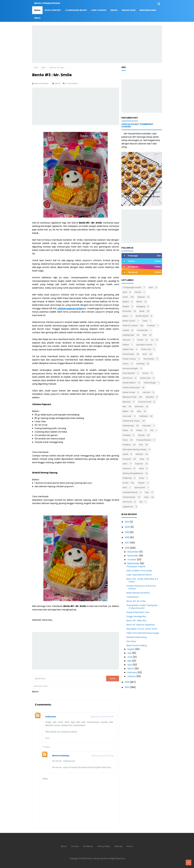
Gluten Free (128, 349)
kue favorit (128, 378)
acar (151, 287)
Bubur (126, 316)
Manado (150, 397)
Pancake (147, 426)
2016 (127, 548)
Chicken (151, 325)
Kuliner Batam (129, 383)
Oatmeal (143, 416)
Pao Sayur (131, 641)
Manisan (127, 402)
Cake (145, 321)
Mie (124, 406)
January (132, 676)
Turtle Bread (132, 597)
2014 (127, 687)
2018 (127, 537)
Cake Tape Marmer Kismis (139, 575)
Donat (140, 340)
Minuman (139, 406)
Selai (141, 468)
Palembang (128, 426)
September (133, 563)
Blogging (141, 306)
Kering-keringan (130, 368)
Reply (47, 738)
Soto (125, 487)
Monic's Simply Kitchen (97, 858)
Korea (145, 373)
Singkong (127, 478)
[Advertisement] (97, 44)
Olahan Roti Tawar (131, 421)
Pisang (141, 435)
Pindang (127, 435)
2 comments (72, 83)
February (132, 672)
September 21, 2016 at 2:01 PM (102, 756)
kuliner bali (145, 378)
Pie (152, 430)
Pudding (127, 445)
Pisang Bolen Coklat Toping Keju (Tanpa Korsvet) (142, 607)
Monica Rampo (61, 756)
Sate (142, 459)
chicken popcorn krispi (70, 308)
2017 (127, 543)
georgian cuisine (144, 345)
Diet (145, 335)
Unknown (51, 717)
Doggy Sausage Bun (136, 616)
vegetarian (128, 507)
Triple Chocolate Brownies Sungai (143, 633)
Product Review (144, 440)
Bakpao (141, 297)
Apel (125, 292)
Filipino (126, 345)
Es (152, 340)
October (132, 560)
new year (127, 416)
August (131, 649)
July (129, 653)
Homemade (128, 354)
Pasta (125, 430)
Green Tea (146, 349)
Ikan (145, 354)
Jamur (126, 364)
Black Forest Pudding (137, 645)
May (130, 661)
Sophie (141, 483)
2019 (127, 532)
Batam (126, 302)
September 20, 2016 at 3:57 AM (102, 717)
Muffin (126, 411)
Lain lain (146, 392)
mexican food (145, 402)
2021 (127, 522)
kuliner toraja (129, 392)
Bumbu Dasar (142, 316)
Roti (141, 445)
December (133, 552)
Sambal (139, 454)
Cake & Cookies (130, 325)
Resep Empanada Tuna (138, 612)
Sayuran (139, 464)
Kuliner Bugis (150, 383)
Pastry (139, 430)
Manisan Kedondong (137, 637)
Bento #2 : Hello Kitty (136, 621)
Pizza (125, 440)
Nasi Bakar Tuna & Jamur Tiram (142, 629)
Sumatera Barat (130, 492)
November (133, 556)
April (130, 665)
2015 (127, 682)
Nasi (139, 411)
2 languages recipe (132, 287)
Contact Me (142, 330)
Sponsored (140, 487)
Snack (126, 483)
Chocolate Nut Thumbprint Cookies (137, 125)
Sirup (142, 478)
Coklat (126, 330)
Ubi (141, 502)
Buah (142, 311)
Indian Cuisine (129, 359)
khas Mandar (129, 373)
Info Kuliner (149, 359)
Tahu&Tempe (129, 497)
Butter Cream (129, 321)
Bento (58, 83)
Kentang (141, 364)
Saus (125, 464)
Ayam (125, 297)
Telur (147, 497)
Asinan (138, 292)
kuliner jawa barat (131, 387)
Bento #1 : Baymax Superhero (141, 625)
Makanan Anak (130, 397)
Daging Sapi (128, 335)
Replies (47, 747)
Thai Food (127, 502)
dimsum (127, 340)
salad (125, 454)
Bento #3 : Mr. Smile (136, 601)
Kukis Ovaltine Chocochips (139, 571)
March (131, 669)
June (130, 657)
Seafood (127, 468)
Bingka (126, 306)
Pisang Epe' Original (136, 566)
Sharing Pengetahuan (133, 473)
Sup (147, 492)
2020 (127, 527)
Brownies (127, 311)
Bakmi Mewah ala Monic (138, 593)
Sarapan (127, 459)
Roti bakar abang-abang (134, 449)
